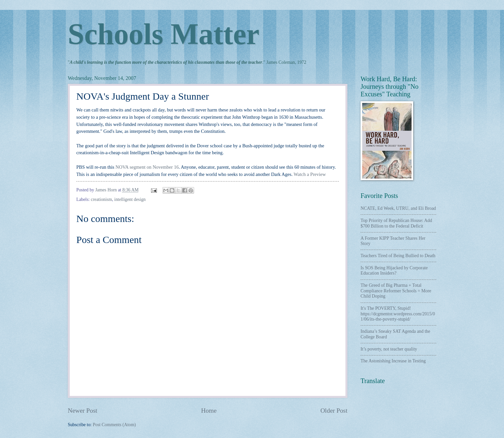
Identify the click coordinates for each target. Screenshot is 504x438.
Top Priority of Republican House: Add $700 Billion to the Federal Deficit (396, 223)
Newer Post (83, 411)
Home (209, 411)
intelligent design (130, 199)
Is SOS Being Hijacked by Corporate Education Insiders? (394, 271)
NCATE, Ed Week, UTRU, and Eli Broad (398, 208)
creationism (101, 199)
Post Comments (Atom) (114, 425)
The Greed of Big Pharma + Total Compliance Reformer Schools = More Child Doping (396, 291)
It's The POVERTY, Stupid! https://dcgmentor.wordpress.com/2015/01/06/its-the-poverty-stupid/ (398, 314)
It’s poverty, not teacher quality (389, 349)
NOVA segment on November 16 (147, 167)
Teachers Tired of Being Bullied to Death (398, 256)
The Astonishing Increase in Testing (393, 361)
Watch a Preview (310, 174)
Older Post (334, 411)
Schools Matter (164, 34)
